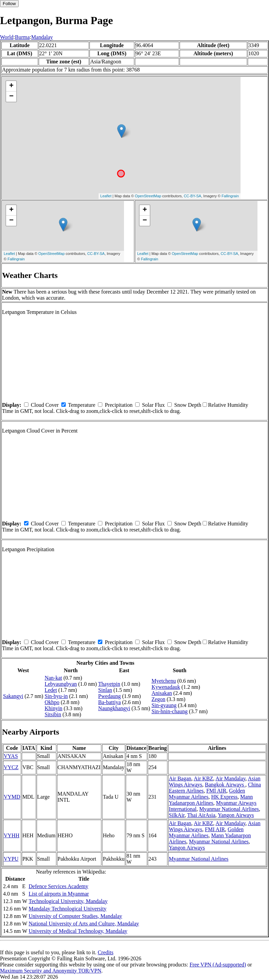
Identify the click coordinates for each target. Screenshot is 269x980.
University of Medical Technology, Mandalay (78, 931)
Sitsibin (53, 714)
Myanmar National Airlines (229, 809)
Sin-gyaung (164, 705)
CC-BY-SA (192, 196)
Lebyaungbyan (61, 684)
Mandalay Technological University (68, 909)
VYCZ (11, 767)
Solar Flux (153, 405)
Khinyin (54, 708)
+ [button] (11, 86)
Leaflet (106, 196)
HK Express (224, 797)
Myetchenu (164, 681)
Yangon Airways (236, 815)
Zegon (158, 699)
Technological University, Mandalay (68, 901)
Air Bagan (180, 778)
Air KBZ (203, 778)
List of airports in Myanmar (59, 894)
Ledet (51, 690)
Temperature (82, 405)
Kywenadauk (166, 687)
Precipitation (119, 405)
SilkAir (177, 815)
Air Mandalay (230, 778)
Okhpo (52, 702)
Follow (9, 4)
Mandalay (42, 37)
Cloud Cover (45, 405)
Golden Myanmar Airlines (207, 794)
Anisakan (162, 693)
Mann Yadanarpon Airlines (211, 800)
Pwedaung (110, 696)
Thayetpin (109, 684)
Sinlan (105, 690)
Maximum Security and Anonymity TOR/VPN (51, 971)
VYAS (11, 756)
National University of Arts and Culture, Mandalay (84, 924)
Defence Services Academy (59, 886)
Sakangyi (13, 696)
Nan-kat (54, 678)
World (7, 37)
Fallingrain (230, 196)
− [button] (11, 97)
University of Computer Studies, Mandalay (76, 916)
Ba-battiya (110, 702)
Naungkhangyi (114, 708)
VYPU (11, 859)
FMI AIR (216, 791)
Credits (105, 952)
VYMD (12, 797)
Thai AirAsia (201, 815)
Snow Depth (188, 405)
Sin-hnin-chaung (170, 711)
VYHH (12, 835)
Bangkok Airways (225, 785)
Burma (22, 37)
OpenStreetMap (148, 196)
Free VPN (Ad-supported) (218, 965)
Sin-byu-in (56, 696)
